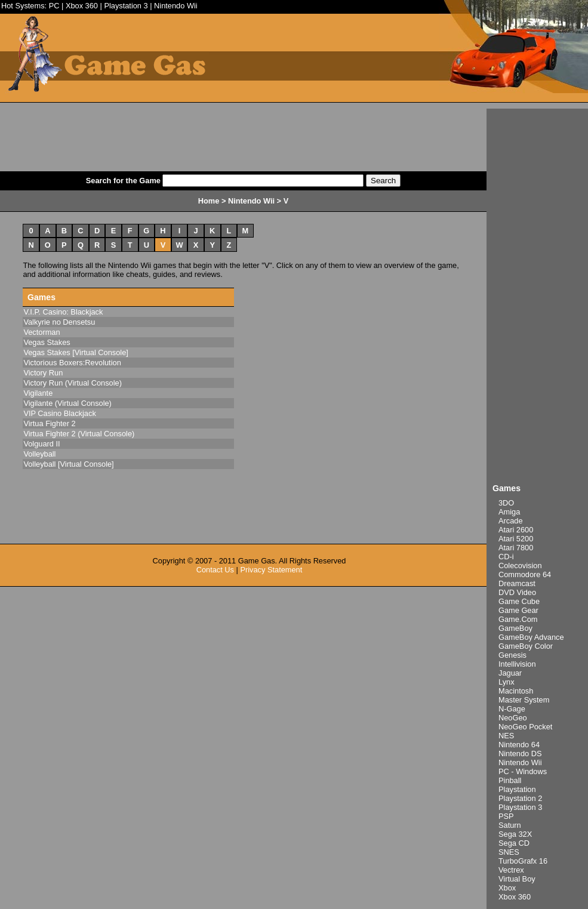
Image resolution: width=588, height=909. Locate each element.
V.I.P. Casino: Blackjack (63, 312)
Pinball (510, 780)
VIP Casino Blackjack (59, 413)
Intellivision (517, 664)
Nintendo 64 (519, 745)
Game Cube (519, 601)
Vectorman (41, 332)
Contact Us (215, 570)
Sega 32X (515, 834)
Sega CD (514, 843)
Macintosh (516, 691)
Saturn (510, 825)
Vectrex (511, 870)
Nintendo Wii (176, 6)
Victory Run (43, 373)
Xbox (507, 888)
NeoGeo (513, 718)
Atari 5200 (516, 539)
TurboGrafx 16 (523, 861)
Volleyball (39, 454)
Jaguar (510, 673)
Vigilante (38, 393)
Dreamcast (517, 583)
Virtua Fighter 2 (49, 423)
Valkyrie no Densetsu (59, 322)
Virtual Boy (517, 879)
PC (54, 6)
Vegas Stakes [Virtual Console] (76, 352)
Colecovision (520, 566)
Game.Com (518, 619)
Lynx (507, 682)
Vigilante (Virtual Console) (67, 403)
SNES (509, 852)
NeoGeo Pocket (525, 727)
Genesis (512, 655)
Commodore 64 (525, 574)
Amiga (509, 512)
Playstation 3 (126, 6)
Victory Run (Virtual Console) (73, 383)
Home (209, 201)
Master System (524, 700)
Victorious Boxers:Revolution (72, 363)
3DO (506, 503)
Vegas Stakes (47, 342)
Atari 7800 (516, 548)
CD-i (506, 557)
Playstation (517, 789)
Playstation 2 (520, 798)
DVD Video (517, 592)
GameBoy (515, 628)
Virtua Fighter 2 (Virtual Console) (79, 434)
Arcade (511, 521)
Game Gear (518, 610)
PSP (506, 816)
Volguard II (41, 444)
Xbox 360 (82, 6)
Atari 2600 (516, 530)
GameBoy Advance (531, 637)
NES (506, 736)
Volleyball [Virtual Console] (68, 464)
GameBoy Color (526, 646)
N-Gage (512, 709)
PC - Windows (523, 771)
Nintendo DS (520, 754)
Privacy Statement (271, 570)
